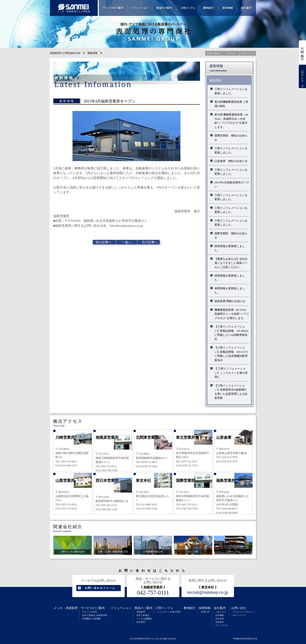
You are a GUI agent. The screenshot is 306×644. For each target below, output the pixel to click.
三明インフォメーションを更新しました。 (231, 91)
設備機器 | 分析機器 (91, 619)
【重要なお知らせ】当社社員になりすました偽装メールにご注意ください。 (231, 263)
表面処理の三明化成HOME (65, 53)
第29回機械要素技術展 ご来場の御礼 (231, 104)
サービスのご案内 (93, 608)
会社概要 (220, 615)
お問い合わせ (302, 52)
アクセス (231, 53)
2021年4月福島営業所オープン (232, 185)
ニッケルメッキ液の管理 (169, 612)
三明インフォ (164, 608)
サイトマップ (239, 615)
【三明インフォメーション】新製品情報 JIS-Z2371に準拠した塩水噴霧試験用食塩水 (231, 354)
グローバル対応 (90, 612)
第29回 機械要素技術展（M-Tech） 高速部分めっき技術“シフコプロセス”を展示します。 (232, 121)
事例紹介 (190, 608)
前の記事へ (104, 242)
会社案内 (220, 608)
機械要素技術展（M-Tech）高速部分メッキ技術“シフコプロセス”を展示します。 (232, 314)
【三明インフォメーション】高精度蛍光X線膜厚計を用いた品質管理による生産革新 (231, 392)
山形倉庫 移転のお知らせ (231, 161)
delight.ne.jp (251, 639)
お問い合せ (239, 608)
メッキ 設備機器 (144, 619)
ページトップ (302, 77)
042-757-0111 (153, 593)
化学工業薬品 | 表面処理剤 (95, 615)
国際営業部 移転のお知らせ (231, 138)
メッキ (58, 608)
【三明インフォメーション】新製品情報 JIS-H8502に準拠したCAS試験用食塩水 (231, 333)
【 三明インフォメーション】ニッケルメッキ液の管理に (231, 373)
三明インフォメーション (188, 8)
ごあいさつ (221, 612)
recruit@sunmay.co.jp (208, 592)
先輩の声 (205, 612)
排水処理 (141, 622)
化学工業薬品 (143, 615)
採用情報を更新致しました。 (230, 248)
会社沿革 (220, 619)
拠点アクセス (68, 421)
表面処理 (72, 608)
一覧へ (127, 242)
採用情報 (205, 608)
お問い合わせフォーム (100, 588)
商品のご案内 (143, 608)
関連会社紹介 (68, 527)
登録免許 (220, 622)
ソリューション (121, 608)
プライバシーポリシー (243, 612)
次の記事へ (150, 242)
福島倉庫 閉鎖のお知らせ (230, 301)
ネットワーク (222, 625)
